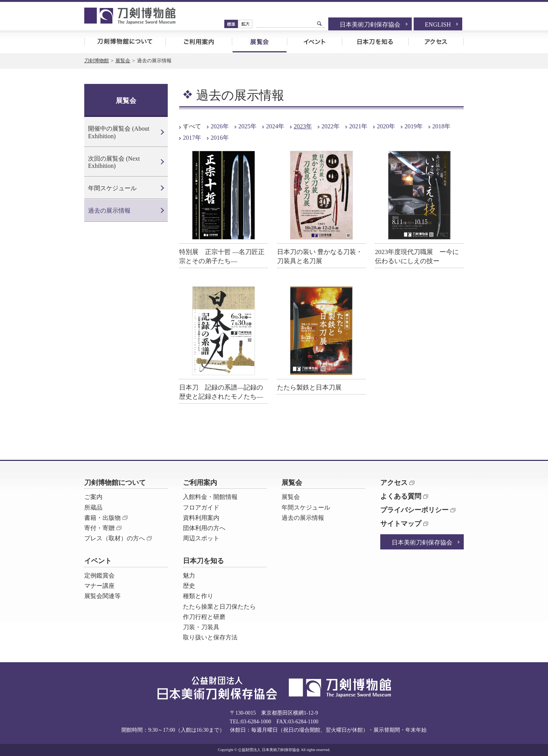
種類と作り (198, 596)
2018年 (441, 126)
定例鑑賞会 (99, 575)
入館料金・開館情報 (210, 497)
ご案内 (93, 497)
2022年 (331, 126)
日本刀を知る (375, 42)
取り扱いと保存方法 (210, 637)
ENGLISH (438, 24)
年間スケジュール (112, 188)
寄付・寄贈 (99, 528)
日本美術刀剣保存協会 (370, 24)
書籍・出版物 (102, 518)
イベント (314, 42)
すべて (192, 126)
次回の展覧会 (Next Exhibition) (114, 162)
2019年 (414, 126)
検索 (320, 24)
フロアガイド (201, 507)
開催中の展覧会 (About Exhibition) (119, 132)
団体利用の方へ (204, 528)
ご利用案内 (199, 42)
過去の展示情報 (109, 211)
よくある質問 (401, 496)
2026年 (220, 126)
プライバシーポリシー (414, 510)
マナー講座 (99, 586)
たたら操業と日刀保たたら (219, 607)
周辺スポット (201, 538)
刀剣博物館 (97, 61)
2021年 (358, 126)
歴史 (189, 586)
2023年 (303, 126)
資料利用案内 (201, 518)
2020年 (386, 126)
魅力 (189, 575)
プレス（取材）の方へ (115, 538)
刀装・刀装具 (201, 627)
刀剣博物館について (125, 42)
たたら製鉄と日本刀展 (309, 387)
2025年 (247, 126)
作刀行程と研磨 (204, 617)
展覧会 (259, 42)
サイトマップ (401, 524)
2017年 (192, 138)
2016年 (220, 138)
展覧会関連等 (102, 596)
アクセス (436, 42)
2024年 (275, 126)
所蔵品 (93, 507)
